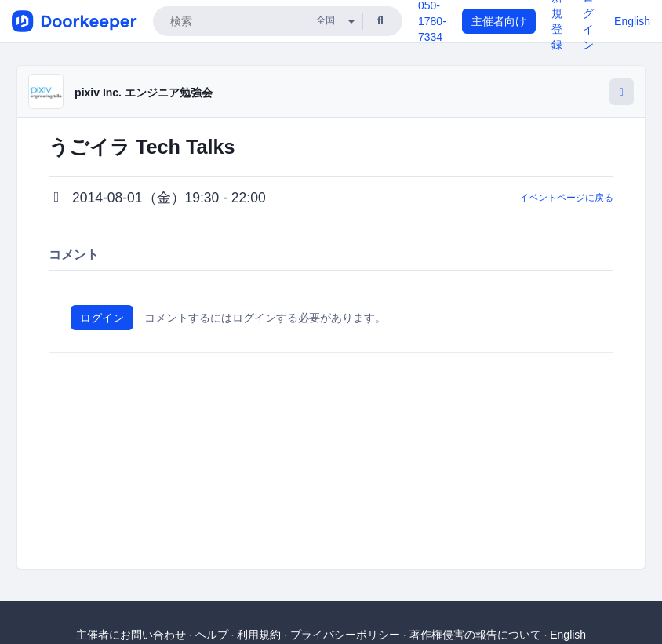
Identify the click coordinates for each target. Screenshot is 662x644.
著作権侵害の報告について (475, 635)
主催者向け (499, 21)
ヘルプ (212, 635)
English (632, 21)
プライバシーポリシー (345, 635)
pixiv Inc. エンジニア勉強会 (144, 93)
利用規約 (259, 635)
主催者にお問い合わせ (131, 635)
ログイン (102, 318)
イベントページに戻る (566, 198)
